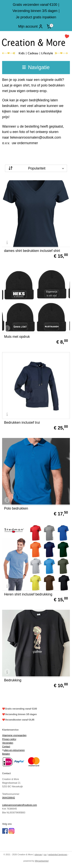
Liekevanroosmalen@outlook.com (19, 805)
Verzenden (8, 743)
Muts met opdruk (17, 337)
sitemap (38, 854)
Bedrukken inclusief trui (22, 423)
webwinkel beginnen (58, 854)
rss (45, 854)
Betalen (6, 754)
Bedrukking (13, 680)
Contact (6, 747)
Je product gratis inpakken (36, 17)
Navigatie (36, 67)
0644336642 (9, 798)
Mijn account (31, 26)
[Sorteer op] (36, 168)
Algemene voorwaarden (14, 735)
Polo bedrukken (16, 508)
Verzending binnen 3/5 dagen (35, 11)
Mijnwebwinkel (42, 861)
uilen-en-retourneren (14, 750)
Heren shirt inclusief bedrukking (28, 594)
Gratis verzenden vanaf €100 (35, 5)
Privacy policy (9, 739)
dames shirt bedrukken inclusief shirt (32, 251)
